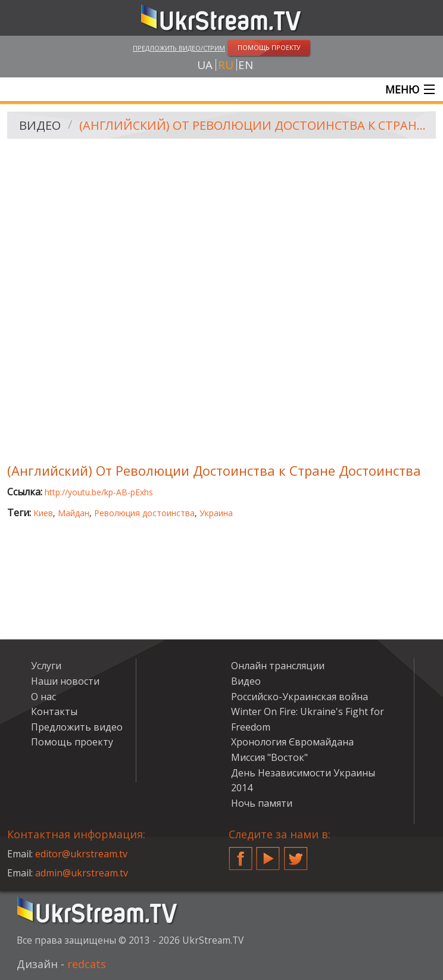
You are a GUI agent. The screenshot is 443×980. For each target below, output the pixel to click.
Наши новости (65, 681)
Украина (216, 513)
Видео (40, 125)
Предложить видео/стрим (179, 48)
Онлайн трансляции (278, 666)
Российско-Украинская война (300, 697)
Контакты (54, 711)
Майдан (74, 513)
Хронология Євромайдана (292, 742)
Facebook (241, 854)
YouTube (268, 854)
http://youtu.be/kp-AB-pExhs (99, 492)
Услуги (46, 666)
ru (226, 65)
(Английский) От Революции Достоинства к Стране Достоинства (253, 125)
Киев (43, 513)
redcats (87, 964)
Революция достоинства (144, 513)
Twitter (296, 854)
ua (205, 65)
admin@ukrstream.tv (82, 873)
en (246, 65)
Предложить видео (77, 727)
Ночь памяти (262, 803)
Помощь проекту (72, 742)
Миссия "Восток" (269, 757)
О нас (43, 697)
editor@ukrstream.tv (81, 854)
